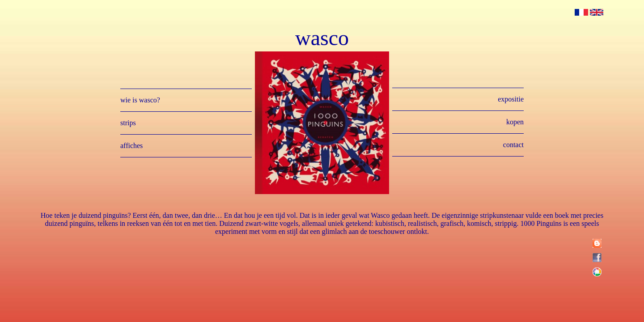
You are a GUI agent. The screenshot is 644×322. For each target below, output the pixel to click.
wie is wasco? (140, 100)
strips (128, 123)
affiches (131, 146)
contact (513, 145)
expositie (511, 99)
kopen (515, 122)
